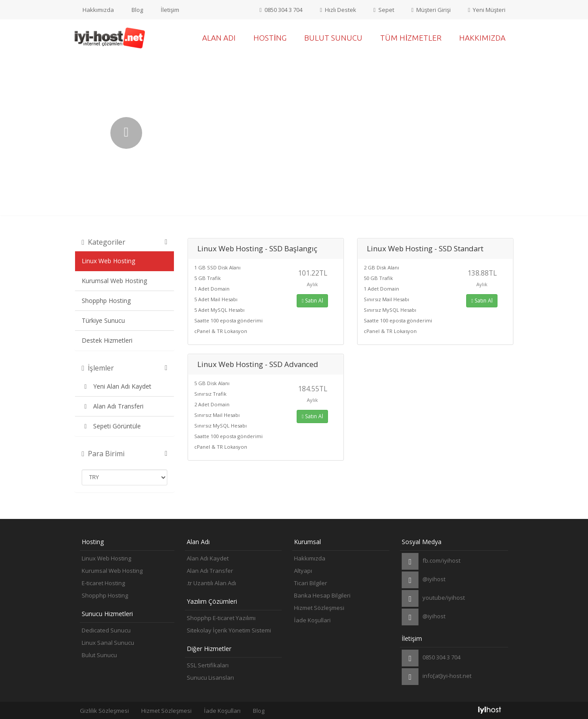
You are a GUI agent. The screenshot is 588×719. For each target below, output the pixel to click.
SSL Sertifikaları (208, 665)
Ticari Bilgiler (311, 583)
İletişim (170, 10)
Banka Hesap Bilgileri (322, 595)
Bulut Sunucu (333, 38)
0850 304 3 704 (280, 10)
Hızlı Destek (337, 10)
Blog (137, 10)
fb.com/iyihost (431, 561)
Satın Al (312, 301)
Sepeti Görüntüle (111, 426)
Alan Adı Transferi (113, 406)
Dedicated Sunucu (106, 630)
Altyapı (303, 571)
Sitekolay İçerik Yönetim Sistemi (229, 630)
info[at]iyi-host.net (437, 677)
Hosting (270, 38)
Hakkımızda (98, 10)
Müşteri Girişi (431, 10)
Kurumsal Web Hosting (114, 281)
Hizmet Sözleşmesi (319, 608)
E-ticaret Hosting (103, 583)
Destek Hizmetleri (107, 340)
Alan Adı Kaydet (208, 558)
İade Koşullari (312, 620)
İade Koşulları (222, 711)
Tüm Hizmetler (411, 38)
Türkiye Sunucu (103, 320)
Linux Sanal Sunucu (108, 643)
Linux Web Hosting (108, 261)
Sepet (383, 10)
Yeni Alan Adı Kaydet (117, 386)
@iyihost (424, 580)
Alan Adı (219, 38)
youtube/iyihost (433, 598)
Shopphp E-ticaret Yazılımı (221, 618)
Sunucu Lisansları (210, 677)
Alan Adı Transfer (210, 571)
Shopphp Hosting (106, 301)
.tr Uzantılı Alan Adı (211, 583)
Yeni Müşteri (487, 10)
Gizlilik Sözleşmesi (104, 711)
